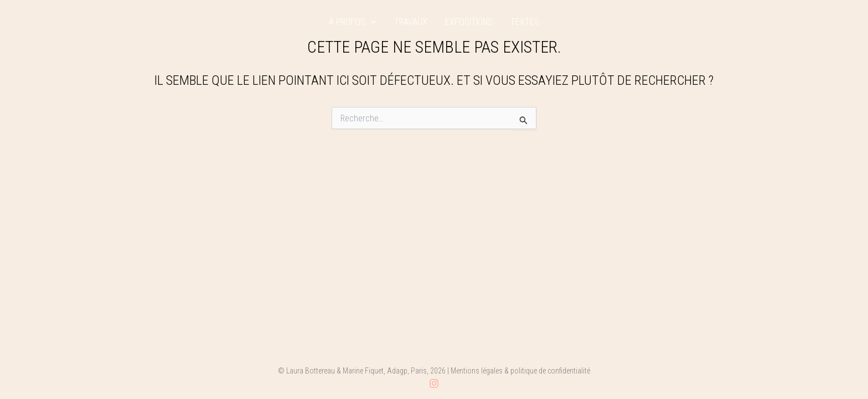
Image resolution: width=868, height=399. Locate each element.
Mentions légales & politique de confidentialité (520, 371)
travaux (411, 22)
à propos (353, 22)
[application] (371, 22)
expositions (469, 22)
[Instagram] (434, 383)
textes (525, 22)
